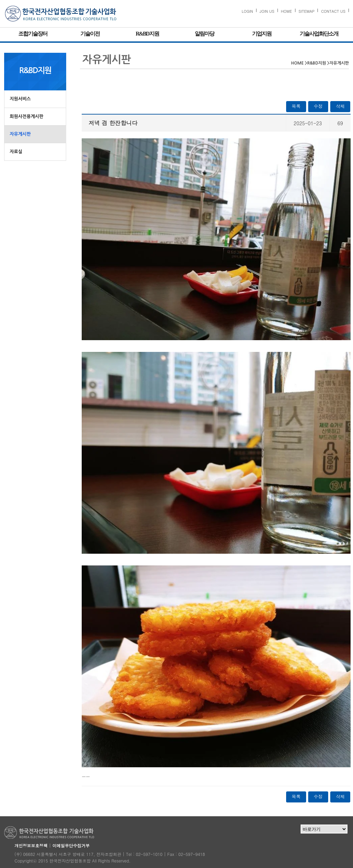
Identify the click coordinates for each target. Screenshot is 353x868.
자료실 (16, 152)
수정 (318, 106)
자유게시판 (20, 134)
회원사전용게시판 (27, 116)
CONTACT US (333, 11)
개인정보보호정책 (31, 845)
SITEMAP (307, 11)
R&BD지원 (147, 34)
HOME (286, 11)
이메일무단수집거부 (71, 845)
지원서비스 (20, 99)
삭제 (340, 106)
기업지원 (262, 34)
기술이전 (90, 34)
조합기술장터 (33, 34)
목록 (296, 106)
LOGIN (247, 11)
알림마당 (204, 34)
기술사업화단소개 (319, 34)
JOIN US (267, 11)
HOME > (299, 63)
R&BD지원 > (318, 63)
